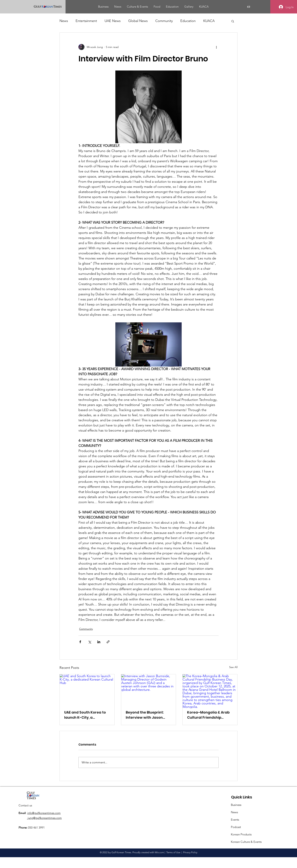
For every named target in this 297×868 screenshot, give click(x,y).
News (64, 21)
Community (164, 21)
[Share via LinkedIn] (99, 642)
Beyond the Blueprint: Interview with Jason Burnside (145, 715)
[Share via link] (108, 642)
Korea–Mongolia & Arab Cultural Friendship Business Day (208, 715)
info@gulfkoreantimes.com (44, 813)
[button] (233, 21)
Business (236, 805)
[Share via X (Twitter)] (89, 642)
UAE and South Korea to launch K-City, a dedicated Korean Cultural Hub (85, 715)
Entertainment (86, 21)
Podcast (236, 827)
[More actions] (216, 47)
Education (188, 21)
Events (235, 820)
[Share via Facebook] (80, 642)
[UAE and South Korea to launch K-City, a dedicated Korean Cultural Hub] (87, 690)
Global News (138, 21)
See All (233, 667)
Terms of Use (173, 852)
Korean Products (241, 834)
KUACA (209, 21)
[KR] (249, 7)
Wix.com (159, 852)
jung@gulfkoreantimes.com (44, 818)
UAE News (113, 21)
